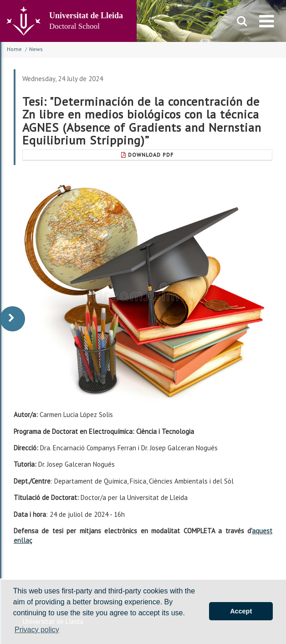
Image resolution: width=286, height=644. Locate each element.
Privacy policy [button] (37, 630)
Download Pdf (147, 155)
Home (14, 49)
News (36, 49)
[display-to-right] (13, 319)
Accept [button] (241, 611)
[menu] (267, 21)
